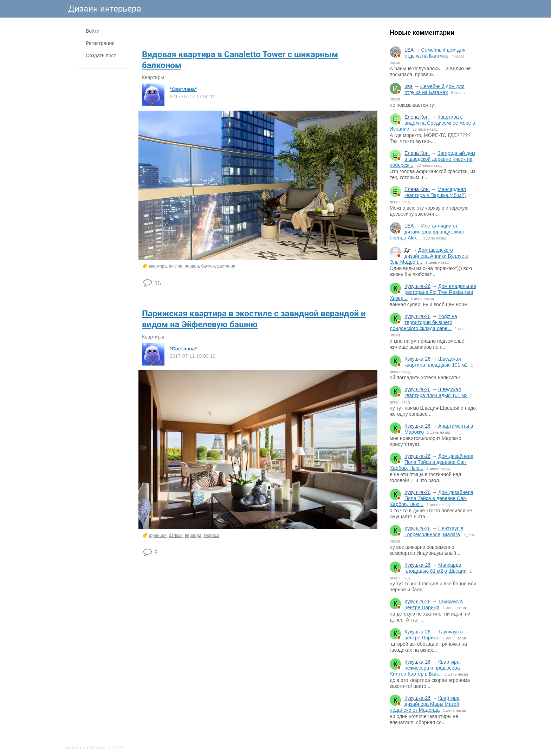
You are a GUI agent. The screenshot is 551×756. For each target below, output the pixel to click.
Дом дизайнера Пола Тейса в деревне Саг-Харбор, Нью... (432, 462)
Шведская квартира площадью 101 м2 (436, 362)
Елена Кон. (417, 117)
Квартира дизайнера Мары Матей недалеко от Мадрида (424, 704)
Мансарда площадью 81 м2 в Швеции (436, 568)
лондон (192, 266)
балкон (208, 266)
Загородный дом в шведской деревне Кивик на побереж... (432, 159)
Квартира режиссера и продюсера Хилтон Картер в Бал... (425, 668)
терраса (211, 535)
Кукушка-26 (417, 286)
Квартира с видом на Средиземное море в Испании (432, 123)
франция (158, 535)
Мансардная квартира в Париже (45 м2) (435, 192)
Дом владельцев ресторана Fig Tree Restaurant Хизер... (433, 292)
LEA (409, 50)
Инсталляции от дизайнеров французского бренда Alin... (427, 232)
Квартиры (153, 77)
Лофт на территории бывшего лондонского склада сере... (423, 322)
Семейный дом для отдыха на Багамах (435, 53)
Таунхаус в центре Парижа (434, 604)
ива (409, 86)
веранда (193, 535)
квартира (158, 266)
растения (226, 266)
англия (176, 266)
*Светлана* (183, 89)
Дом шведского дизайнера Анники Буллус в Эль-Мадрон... (429, 256)
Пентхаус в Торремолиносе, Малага (434, 531)
